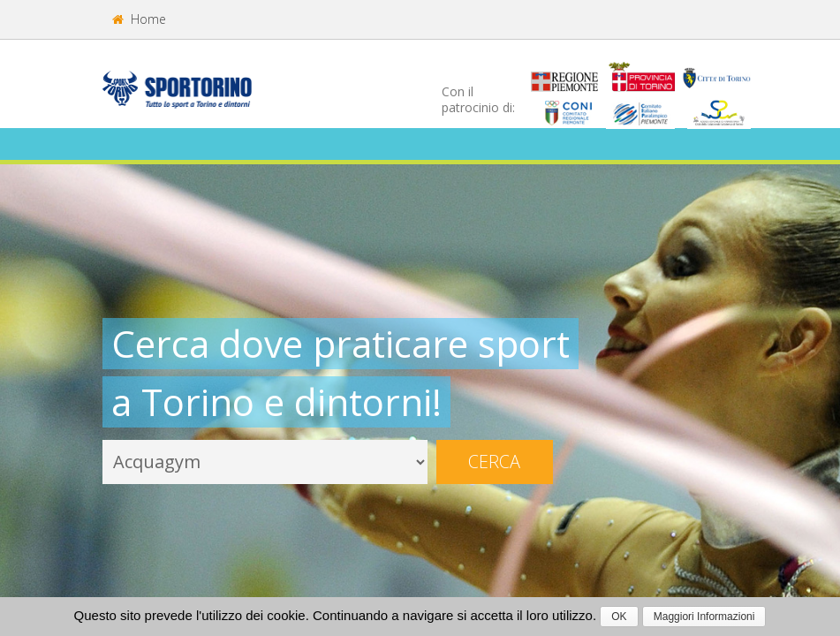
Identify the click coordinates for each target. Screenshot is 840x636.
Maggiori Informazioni (704, 617)
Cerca (494, 462)
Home (139, 19)
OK (619, 617)
